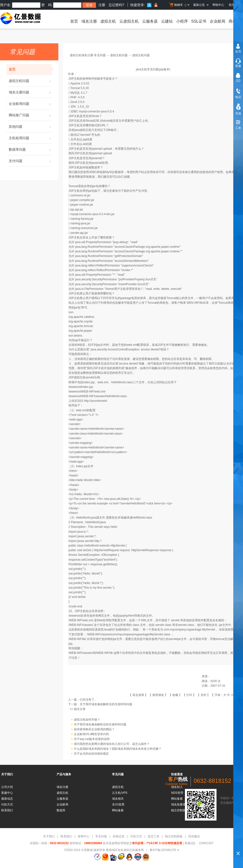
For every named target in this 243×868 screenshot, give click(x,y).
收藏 (175, 695)
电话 (238, 97)
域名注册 (89, 21)
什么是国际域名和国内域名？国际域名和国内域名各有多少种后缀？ (118, 749)
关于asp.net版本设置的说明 (92, 739)
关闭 (203, 695)
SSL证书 (199, 21)
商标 (233, 21)
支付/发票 (118, 804)
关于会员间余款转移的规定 (91, 754)
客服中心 (7, 793)
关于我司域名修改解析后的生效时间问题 (106, 704)
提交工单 (154, 836)
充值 (238, 113)
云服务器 (150, 21)
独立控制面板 (174, 836)
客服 (238, 66)
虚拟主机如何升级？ (87, 720)
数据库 (61, 810)
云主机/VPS (120, 793)
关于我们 (49, 836)
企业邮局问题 (30, 104)
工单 (238, 128)
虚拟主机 (108, 21)
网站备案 (118, 810)
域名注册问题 (30, 92)
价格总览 (119, 836)
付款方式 (7, 804)
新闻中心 (84, 836)
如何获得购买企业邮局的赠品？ (94, 729)
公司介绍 (7, 787)
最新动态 (7, 799)
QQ (238, 81)
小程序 (182, 21)
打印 (189, 695)
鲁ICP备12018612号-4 (164, 850)
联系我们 (7, 810)
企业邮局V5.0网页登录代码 (91, 734)
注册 (102, 5)
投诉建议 (194, 836)
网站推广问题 (30, 115)
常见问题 (101, 836)
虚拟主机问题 (30, 81)
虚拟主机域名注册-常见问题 (88, 55)
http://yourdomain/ (95, 401)
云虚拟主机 (129, 21)
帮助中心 (218, 5)
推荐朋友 (158, 695)
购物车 (180, 5)
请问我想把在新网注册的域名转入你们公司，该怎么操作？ (112, 744)
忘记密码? (116, 5)
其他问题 (30, 127)
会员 (238, 51)
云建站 (167, 21)
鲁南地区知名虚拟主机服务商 (125, 850)
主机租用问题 (30, 138)
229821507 (206, 843)
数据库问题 (30, 149)
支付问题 (30, 161)
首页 (74, 21)
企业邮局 (217, 21)
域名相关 (118, 799)
